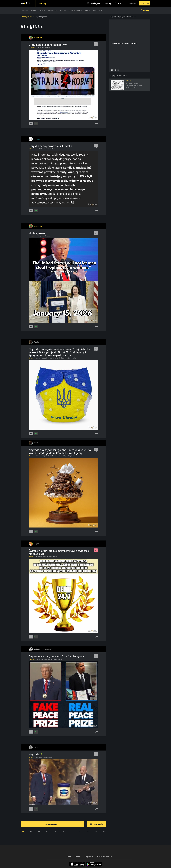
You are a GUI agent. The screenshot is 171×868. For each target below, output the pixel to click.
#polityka (40, 149)
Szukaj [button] (146, 10)
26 (80, 832)
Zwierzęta (24, 10)
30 (47, 832)
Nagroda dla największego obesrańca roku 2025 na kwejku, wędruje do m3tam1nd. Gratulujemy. (60, 451)
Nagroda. (35, 754)
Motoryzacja (98, 10)
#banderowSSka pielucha (68, 358)
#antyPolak (56, 358)
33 (23, 832)
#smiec (50, 358)
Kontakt (68, 857)
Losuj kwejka (97, 824)
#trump (60, 659)
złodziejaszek (37, 233)
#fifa (51, 659)
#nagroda (41, 48)
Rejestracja (145, 3)
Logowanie (133, 3)
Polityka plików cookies (105, 857)
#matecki (56, 557)
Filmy (109, 3)
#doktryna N (54, 149)
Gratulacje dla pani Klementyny (48, 45)
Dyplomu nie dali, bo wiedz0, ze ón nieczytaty (56, 656)
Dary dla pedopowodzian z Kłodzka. (51, 146)
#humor (39, 358)
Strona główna (27, 17)
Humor (34, 10)
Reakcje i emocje (76, 10)
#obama (46, 659)
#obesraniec (59, 456)
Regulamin (89, 857)
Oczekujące (95, 3)
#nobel (55, 659)
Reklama (78, 857)
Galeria (42, 10)
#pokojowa (50, 757)
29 (55, 832)
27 (71, 832)
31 (39, 832)
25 (88, 832)
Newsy (88, 10)
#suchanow (48, 48)
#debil (45, 557)
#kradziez (47, 236)
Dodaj (43, 3)
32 (31, 832)
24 (96, 832)
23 (104, 832)
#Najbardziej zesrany (69, 456)
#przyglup (51, 456)
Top (119, 3)
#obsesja (50, 557)
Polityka (63, 10)
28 (63, 832)
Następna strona (52, 824)
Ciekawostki (53, 10)
